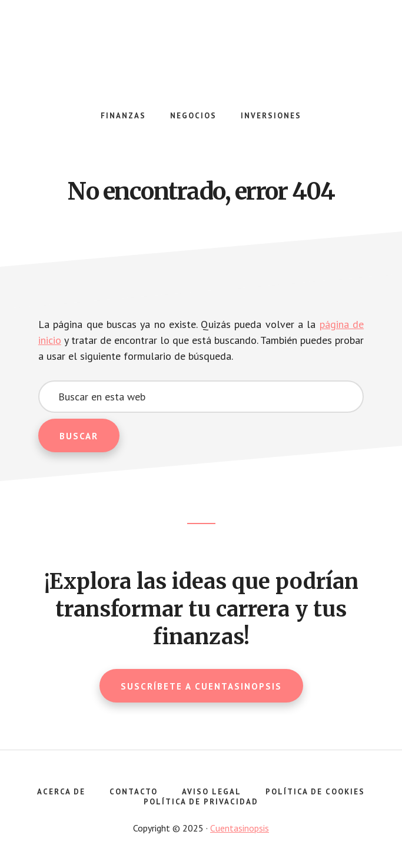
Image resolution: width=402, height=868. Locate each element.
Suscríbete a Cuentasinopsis (201, 686)
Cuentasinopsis (201, 53)
